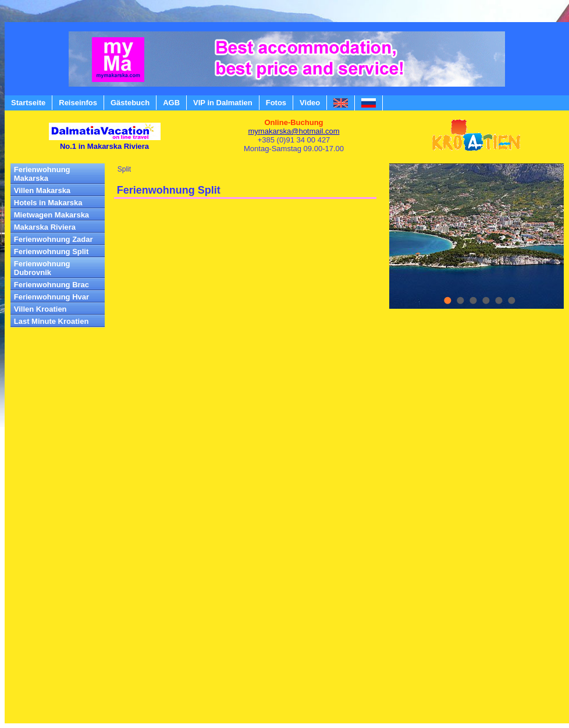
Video (310, 103)
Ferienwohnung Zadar (54, 239)
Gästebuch (130, 103)
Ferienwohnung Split (51, 251)
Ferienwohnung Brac (51, 285)
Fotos (276, 103)
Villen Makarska (42, 190)
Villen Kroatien (40, 309)
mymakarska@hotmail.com (294, 131)
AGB (171, 103)
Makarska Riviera (45, 227)
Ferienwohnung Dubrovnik (42, 268)
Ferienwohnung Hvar (51, 297)
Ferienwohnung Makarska (42, 174)
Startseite (28, 103)
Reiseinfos (78, 103)
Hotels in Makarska (48, 203)
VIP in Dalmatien (223, 103)
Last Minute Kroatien (51, 321)
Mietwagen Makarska (51, 215)
